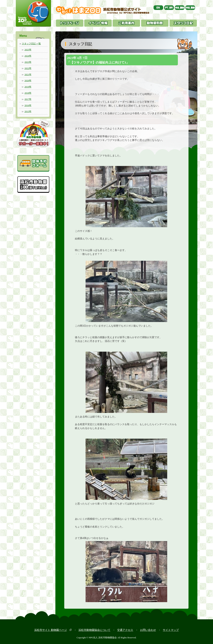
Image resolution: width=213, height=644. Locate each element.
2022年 (28, 68)
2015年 (28, 111)
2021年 (28, 74)
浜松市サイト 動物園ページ (51, 630)
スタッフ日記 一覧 (31, 44)
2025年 (28, 50)
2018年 (28, 93)
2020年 (28, 80)
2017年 (28, 99)
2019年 (28, 87)
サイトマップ (171, 630)
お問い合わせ (148, 630)
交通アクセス (125, 630)
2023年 (28, 62)
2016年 (28, 105)
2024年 (28, 56)
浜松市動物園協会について (94, 630)
